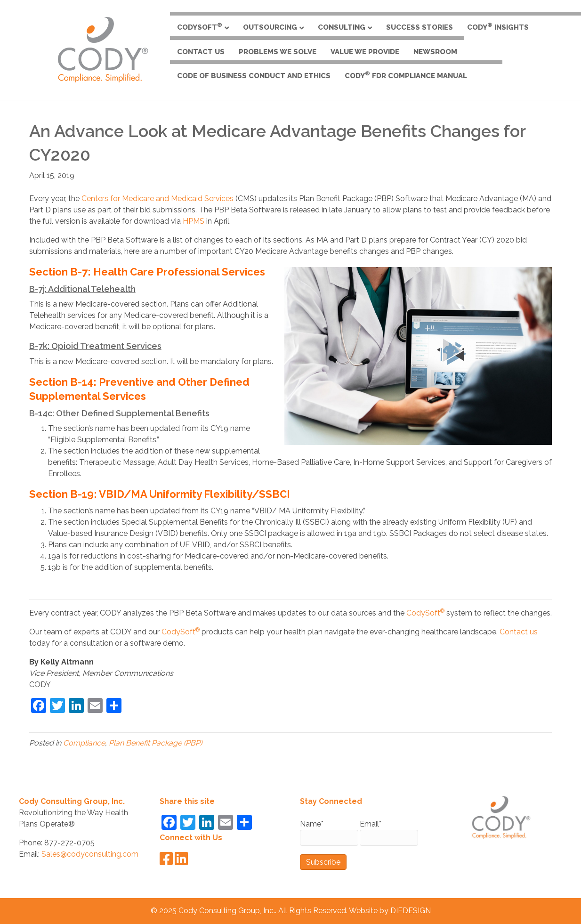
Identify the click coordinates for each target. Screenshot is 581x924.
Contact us (519, 632)
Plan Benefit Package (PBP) (155, 743)
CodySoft (200, 27)
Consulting (342, 27)
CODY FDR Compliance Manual (406, 75)
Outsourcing (270, 27)
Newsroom (435, 52)
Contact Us (201, 52)
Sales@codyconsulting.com (90, 854)
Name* (329, 833)
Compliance (84, 743)
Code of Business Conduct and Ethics (254, 76)
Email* (389, 833)
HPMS (194, 221)
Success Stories (420, 27)
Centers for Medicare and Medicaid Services (157, 199)
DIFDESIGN (411, 911)
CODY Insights (498, 27)
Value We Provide (365, 52)
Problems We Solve (278, 52)
